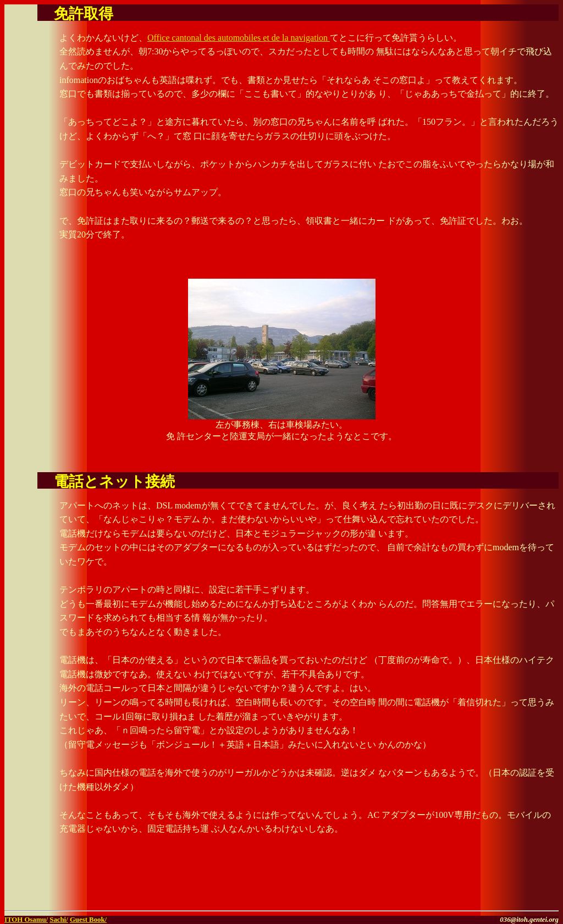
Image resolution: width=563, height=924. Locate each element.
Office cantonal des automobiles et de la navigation (239, 38)
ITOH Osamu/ (26, 920)
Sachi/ (59, 920)
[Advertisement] (430, 889)
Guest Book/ (88, 920)
